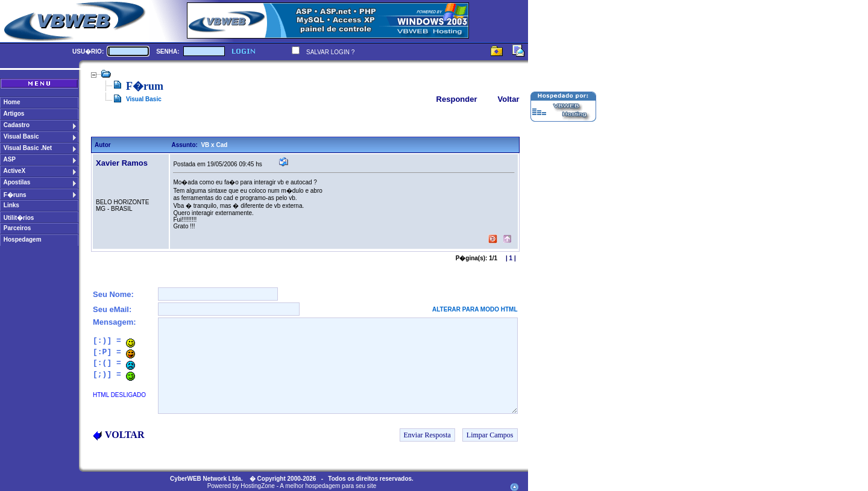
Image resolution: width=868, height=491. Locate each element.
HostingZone (258, 486)
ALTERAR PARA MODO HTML (475, 309)
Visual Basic (144, 99)
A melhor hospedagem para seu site (328, 486)
